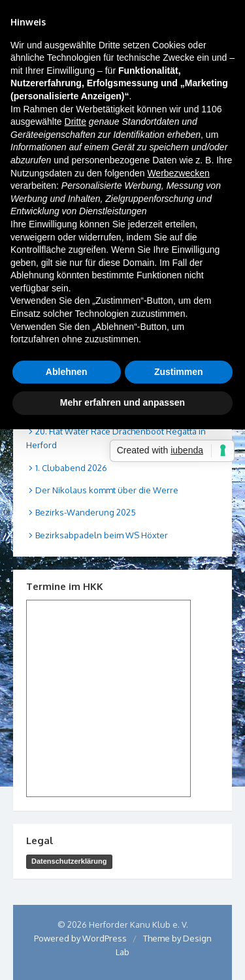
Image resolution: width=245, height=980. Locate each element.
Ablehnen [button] (67, 372)
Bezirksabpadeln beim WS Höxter (102, 535)
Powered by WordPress (80, 938)
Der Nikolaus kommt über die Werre (107, 490)
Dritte (75, 122)
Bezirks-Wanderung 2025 (86, 512)
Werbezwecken (178, 173)
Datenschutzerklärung (69, 861)
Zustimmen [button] (179, 372)
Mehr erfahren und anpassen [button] (122, 402)
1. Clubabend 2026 (71, 468)
